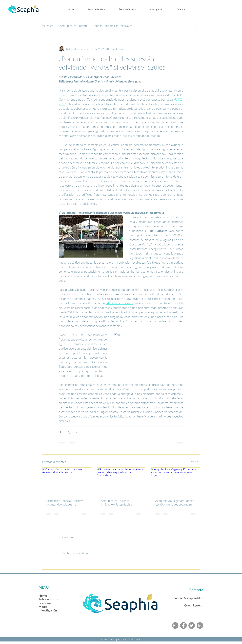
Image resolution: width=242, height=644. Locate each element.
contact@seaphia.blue (188, 598)
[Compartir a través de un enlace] (85, 432)
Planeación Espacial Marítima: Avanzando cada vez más (65, 502)
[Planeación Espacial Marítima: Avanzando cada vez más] (66, 481)
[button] (196, 26)
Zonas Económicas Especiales (113, 26)
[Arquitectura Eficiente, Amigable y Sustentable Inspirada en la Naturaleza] (121, 481)
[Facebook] (183, 625)
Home (43, 596)
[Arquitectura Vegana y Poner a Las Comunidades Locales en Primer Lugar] (176, 481)
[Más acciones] (181, 49)
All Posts (48, 26)
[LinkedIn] (200, 625)
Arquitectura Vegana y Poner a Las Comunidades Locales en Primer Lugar (175, 502)
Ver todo (196, 461)
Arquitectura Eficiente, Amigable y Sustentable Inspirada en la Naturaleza (117, 502)
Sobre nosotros (49, 599)
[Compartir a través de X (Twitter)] (69, 432)
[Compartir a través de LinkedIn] (77, 432)
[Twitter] (192, 625)
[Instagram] (175, 625)
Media (43, 607)
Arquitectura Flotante (74, 26)
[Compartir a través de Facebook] (60, 432)
